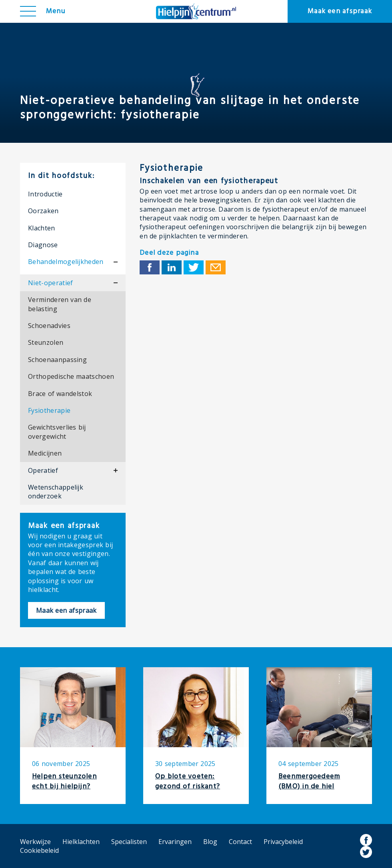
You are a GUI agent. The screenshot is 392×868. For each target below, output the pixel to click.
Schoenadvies (49, 326)
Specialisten (129, 842)
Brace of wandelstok (60, 394)
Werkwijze (35, 842)
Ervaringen (175, 842)
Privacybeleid (283, 842)
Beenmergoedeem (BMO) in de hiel (309, 782)
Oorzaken (43, 211)
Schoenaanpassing (57, 360)
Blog (210, 842)
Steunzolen (46, 342)
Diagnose (43, 245)
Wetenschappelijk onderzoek (56, 492)
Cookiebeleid (39, 850)
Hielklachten (81, 842)
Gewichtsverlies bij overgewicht (57, 432)
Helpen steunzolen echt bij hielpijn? (64, 782)
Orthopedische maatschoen (71, 376)
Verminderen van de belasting (60, 304)
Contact (240, 842)
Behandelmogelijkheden (66, 262)
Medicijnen (45, 453)
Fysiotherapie (49, 410)
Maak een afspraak (340, 11)
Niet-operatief (50, 283)
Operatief (43, 470)
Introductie (45, 194)
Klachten (42, 228)
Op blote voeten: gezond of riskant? (188, 782)
